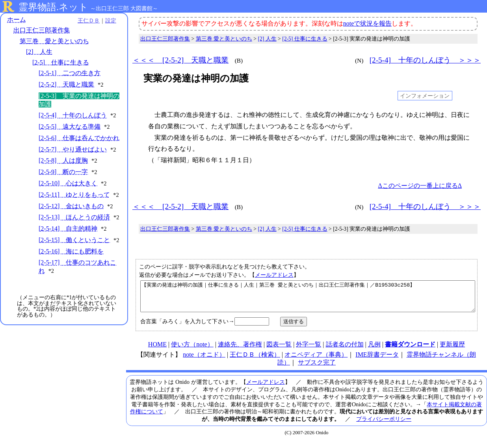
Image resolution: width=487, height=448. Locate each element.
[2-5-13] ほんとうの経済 (74, 225)
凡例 (374, 350)
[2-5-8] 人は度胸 (63, 169)
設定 (109, 20)
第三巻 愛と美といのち (54, 41)
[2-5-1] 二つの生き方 (70, 73)
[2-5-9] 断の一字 (63, 180)
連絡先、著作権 (240, 350)
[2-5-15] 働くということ (74, 256)
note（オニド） (204, 360)
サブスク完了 (317, 368)
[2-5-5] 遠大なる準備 (70, 127)
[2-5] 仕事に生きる (61, 62)
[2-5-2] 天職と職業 (66, 84)
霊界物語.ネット (53, 7)
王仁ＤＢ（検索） (255, 360)
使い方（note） (192, 350)
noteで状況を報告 (368, 23)
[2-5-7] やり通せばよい (73, 158)
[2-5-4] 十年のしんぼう (73, 115)
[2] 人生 (39, 52)
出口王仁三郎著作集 (42, 31)
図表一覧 (279, 350)
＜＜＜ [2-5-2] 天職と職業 (180, 60)
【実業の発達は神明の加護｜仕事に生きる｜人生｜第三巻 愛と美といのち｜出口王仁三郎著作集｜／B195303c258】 (308, 299)
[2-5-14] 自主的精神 (68, 245)
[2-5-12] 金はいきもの (71, 214)
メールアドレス (274, 275)
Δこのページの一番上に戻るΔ (420, 186)
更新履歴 (452, 350)
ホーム (17, 19)
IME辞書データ (377, 360)
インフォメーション (425, 96)
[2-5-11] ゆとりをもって (74, 203)
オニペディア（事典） (316, 360)
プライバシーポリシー (384, 425)
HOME (157, 350)
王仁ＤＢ (87, 20)
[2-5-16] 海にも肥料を (71, 276)
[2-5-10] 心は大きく (68, 192)
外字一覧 (309, 350)
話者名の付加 (345, 350)
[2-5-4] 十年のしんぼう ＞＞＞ (425, 60)
